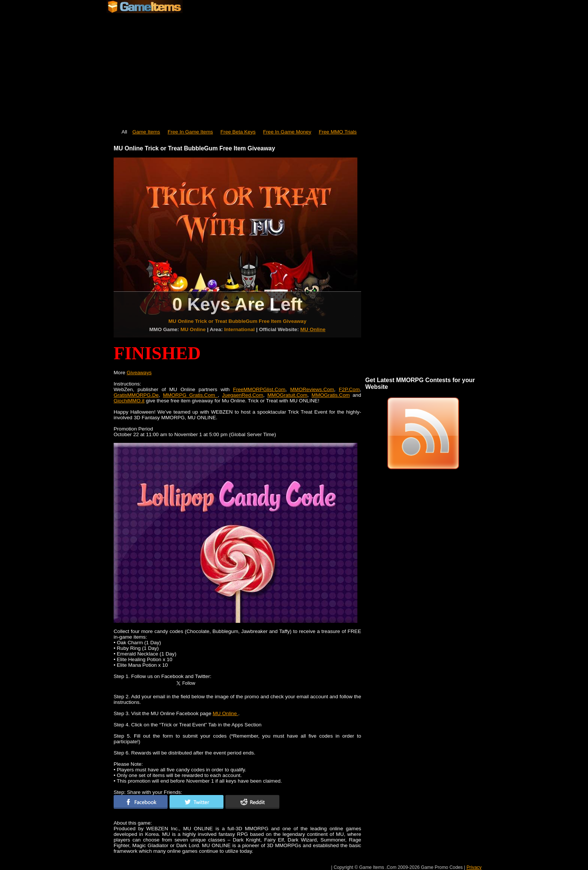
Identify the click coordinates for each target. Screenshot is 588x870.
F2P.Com (349, 389)
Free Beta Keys (238, 132)
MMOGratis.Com (331, 395)
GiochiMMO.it (129, 401)
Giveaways (139, 373)
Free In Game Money (287, 132)
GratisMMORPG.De (136, 395)
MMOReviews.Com (312, 389)
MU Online (313, 329)
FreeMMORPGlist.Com (259, 389)
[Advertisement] (294, 67)
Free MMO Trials (338, 132)
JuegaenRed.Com (243, 395)
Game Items (146, 132)
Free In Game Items (190, 132)
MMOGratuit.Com (287, 395)
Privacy (474, 867)
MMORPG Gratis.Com (190, 395)
